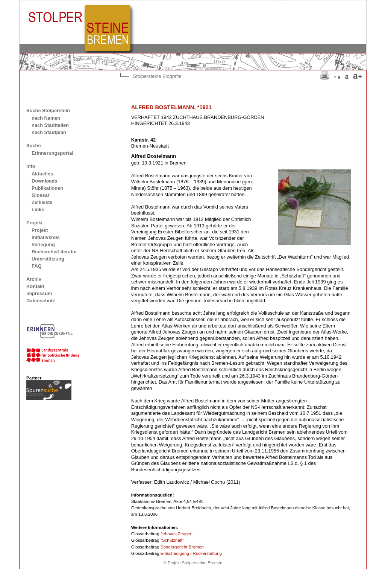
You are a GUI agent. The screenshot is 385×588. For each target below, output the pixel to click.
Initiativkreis (46, 237)
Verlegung (43, 244)
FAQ (36, 266)
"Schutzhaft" (172, 540)
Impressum (39, 293)
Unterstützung (48, 259)
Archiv (34, 279)
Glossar (41, 195)
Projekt (40, 230)
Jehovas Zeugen (177, 534)
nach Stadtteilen (50, 125)
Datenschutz (41, 301)
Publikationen (47, 188)
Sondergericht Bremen (182, 547)
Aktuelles (42, 174)
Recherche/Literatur (54, 252)
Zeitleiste (42, 202)
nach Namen (46, 118)
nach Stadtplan (49, 132)
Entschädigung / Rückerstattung (191, 553)
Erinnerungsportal (52, 153)
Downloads (44, 181)
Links (38, 209)
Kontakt (35, 286)
